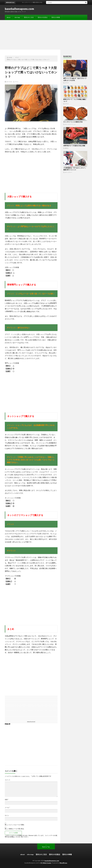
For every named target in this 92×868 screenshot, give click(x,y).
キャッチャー (69, 172)
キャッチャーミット (70, 124)
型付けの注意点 (43, 17)
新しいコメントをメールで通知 (14, 825)
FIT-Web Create (46, 863)
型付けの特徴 (56, 17)
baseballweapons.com (19, 9)
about (9, 17)
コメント (8, 780)
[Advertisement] (46, 35)
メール (7, 808)
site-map (17, 17)
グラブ (16, 82)
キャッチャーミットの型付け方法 (73, 122)
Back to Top (46, 847)
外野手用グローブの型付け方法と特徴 (74, 146)
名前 (7, 800)
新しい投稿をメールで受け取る (14, 829)
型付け (67, 148)
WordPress (63, 863)
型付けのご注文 (29, 17)
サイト (7, 815)
